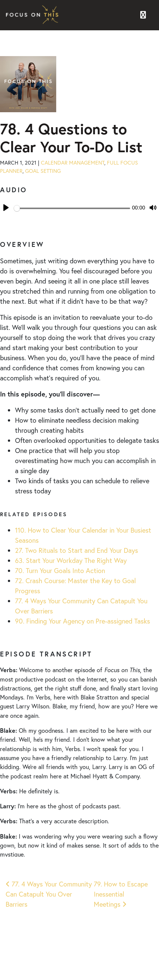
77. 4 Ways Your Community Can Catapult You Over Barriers (49, 894)
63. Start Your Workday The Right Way (71, 560)
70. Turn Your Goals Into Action (60, 570)
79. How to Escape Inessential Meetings (121, 894)
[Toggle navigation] (143, 15)
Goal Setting (43, 171)
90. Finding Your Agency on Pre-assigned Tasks (82, 621)
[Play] (6, 208)
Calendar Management (73, 163)
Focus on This (34, 15)
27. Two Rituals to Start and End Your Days (76, 550)
